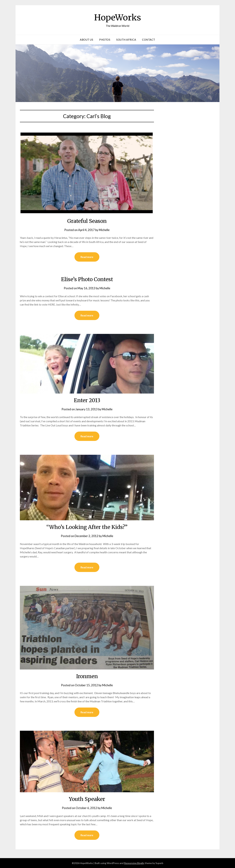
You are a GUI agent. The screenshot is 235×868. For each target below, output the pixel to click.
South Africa (126, 40)
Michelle (104, 230)
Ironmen (87, 676)
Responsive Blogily (134, 863)
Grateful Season (87, 221)
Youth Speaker (87, 799)
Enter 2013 (87, 400)
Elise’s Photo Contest (87, 279)
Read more (87, 257)
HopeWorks (118, 17)
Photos (105, 40)
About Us (86, 40)
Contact (149, 40)
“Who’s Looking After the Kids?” (87, 527)
